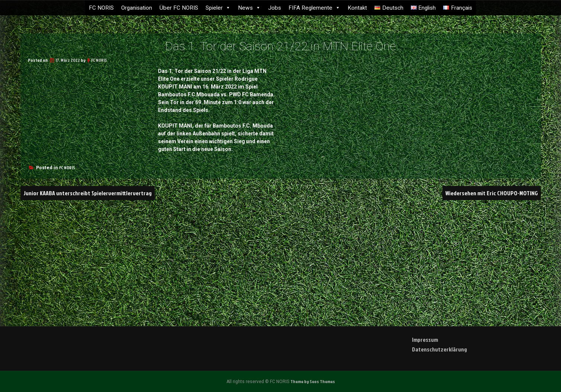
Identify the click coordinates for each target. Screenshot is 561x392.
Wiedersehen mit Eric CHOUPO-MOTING (492, 193)
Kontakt (357, 8)
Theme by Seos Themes (313, 381)
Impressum (425, 340)
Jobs (275, 8)
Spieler (218, 8)
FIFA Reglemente (314, 8)
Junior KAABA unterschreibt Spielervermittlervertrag (88, 193)
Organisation (137, 8)
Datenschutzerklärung (439, 349)
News (249, 8)
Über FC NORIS (179, 8)
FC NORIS (101, 8)
